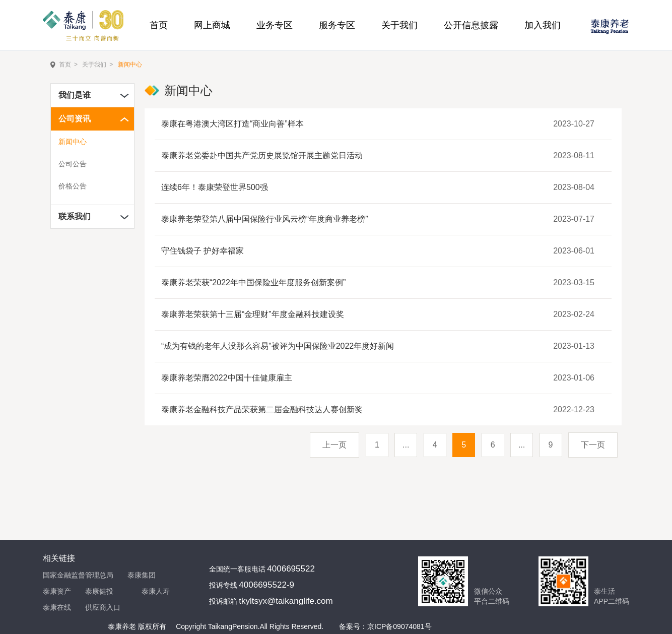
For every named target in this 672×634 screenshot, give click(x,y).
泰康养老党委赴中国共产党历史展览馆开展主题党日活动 (262, 155)
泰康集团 (142, 575)
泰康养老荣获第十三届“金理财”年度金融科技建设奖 (253, 314)
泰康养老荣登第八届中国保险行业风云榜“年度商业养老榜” (265, 219)
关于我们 (399, 25)
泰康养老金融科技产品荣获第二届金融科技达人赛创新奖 (262, 409)
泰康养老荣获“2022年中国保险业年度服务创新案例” (253, 282)
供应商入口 (103, 607)
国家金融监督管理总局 (78, 575)
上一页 (334, 445)
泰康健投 (99, 591)
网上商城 (212, 25)
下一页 (593, 445)
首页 (159, 25)
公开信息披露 (471, 25)
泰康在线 (57, 607)
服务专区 (337, 25)
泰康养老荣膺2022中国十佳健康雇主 (227, 378)
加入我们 (543, 25)
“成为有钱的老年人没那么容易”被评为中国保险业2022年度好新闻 (278, 346)
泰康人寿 (156, 591)
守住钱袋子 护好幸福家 (203, 251)
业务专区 (275, 25)
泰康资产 (57, 591)
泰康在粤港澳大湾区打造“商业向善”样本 (232, 124)
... (406, 445)
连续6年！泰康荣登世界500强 (215, 187)
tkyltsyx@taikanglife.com (286, 601)
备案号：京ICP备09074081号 (385, 626)
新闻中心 (130, 65)
